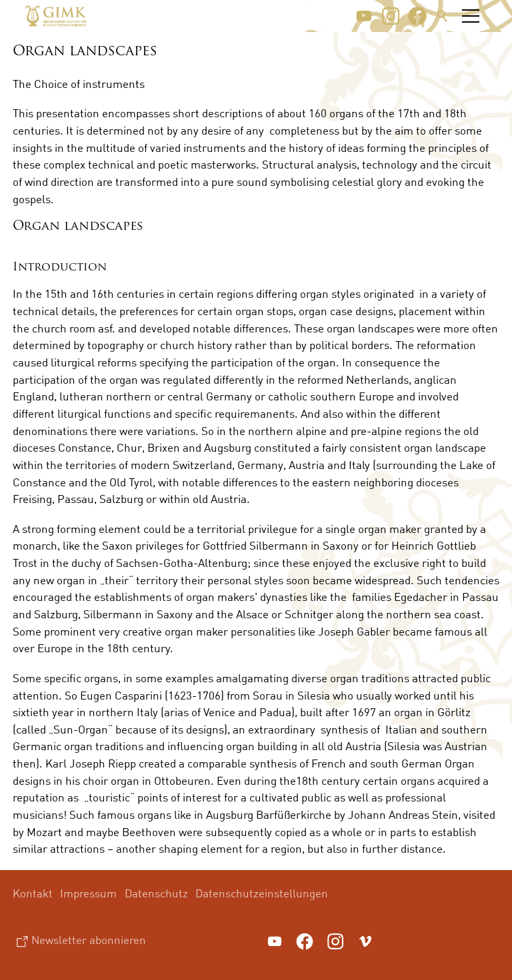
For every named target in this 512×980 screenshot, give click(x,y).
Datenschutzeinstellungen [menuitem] (262, 893)
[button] (364, 16)
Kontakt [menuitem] (33, 893)
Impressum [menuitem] (88, 893)
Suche (443, 16)
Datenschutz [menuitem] (156, 893)
